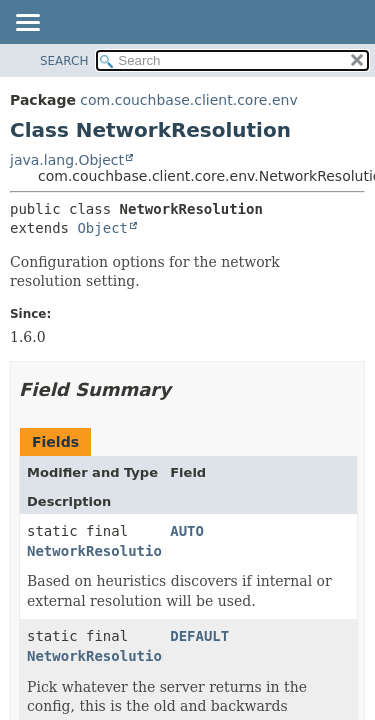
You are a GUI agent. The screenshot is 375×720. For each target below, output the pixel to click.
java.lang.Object (67, 160)
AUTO (187, 531)
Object (102, 228)
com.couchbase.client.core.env (188, 100)
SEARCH (64, 61)
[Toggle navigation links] (27, 24)
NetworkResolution (98, 551)
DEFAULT (199, 636)
